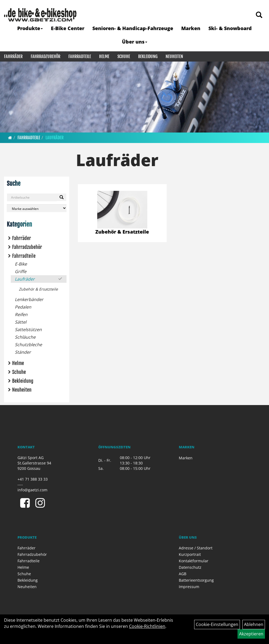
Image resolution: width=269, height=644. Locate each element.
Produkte (30, 28)
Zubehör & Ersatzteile (38, 289)
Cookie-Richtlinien (147, 626)
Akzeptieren (251, 634)
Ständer (23, 352)
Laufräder (55, 138)
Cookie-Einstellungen (217, 624)
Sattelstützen (28, 330)
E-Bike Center (68, 28)
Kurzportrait (190, 554)
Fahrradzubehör (46, 56)
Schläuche (25, 337)
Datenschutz (190, 567)
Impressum (189, 587)
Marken (191, 28)
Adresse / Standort (196, 548)
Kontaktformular (194, 561)
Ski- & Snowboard (230, 28)
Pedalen (23, 307)
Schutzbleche (28, 345)
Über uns (135, 42)
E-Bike (21, 264)
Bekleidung (148, 56)
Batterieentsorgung (196, 580)
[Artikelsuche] (259, 15)
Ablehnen (254, 624)
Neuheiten (174, 56)
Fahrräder (13, 56)
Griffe (21, 271)
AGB (183, 574)
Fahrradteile (80, 56)
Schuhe (124, 56)
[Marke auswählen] (37, 208)
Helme (104, 56)
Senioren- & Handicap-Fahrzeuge (133, 28)
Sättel (21, 322)
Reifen (21, 314)
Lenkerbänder (29, 299)
